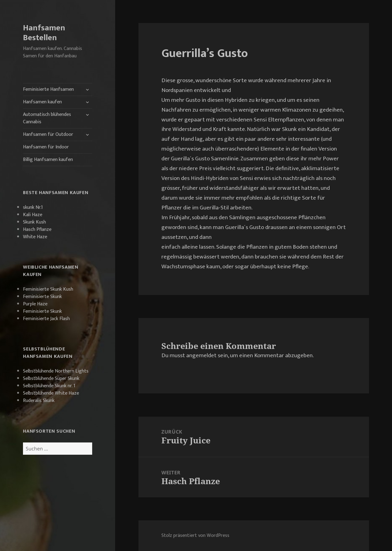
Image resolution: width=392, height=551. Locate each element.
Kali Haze (33, 215)
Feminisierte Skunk (42, 297)
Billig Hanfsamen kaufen (48, 160)
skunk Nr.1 (33, 207)
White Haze (35, 237)
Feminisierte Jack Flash (46, 319)
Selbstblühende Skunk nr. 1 (49, 386)
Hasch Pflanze (37, 230)
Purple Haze (35, 304)
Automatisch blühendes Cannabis (47, 118)
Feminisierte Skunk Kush (48, 289)
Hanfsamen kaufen (42, 102)
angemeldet (201, 356)
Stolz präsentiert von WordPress (195, 536)
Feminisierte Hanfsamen (48, 89)
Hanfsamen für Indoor (46, 147)
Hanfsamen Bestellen (44, 33)
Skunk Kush (34, 222)
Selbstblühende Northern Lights (56, 371)
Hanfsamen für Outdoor (48, 134)
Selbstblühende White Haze (51, 393)
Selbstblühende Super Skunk (51, 379)
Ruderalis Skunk (39, 401)
